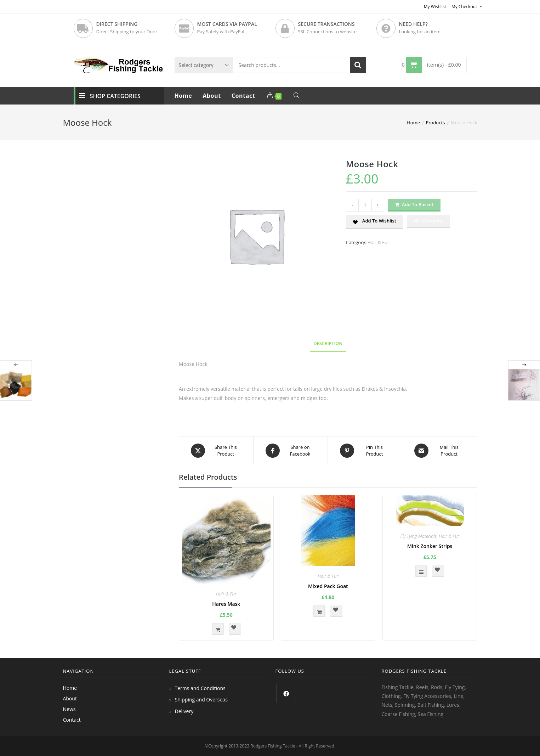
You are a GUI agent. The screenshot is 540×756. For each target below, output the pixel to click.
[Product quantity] (365, 205)
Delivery (184, 711)
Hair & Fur (379, 242)
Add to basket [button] (218, 629)
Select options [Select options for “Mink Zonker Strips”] (421, 571)
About (70, 698)
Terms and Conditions (200, 688)
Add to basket (418, 204)
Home (70, 688)
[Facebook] (286, 693)
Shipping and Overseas (201, 699)
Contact (72, 720)
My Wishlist (435, 7)
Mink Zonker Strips (430, 546)
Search (358, 65)
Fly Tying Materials (418, 536)
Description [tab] (328, 343)
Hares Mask (226, 604)
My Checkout (467, 7)
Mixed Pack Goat (328, 586)
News (69, 709)
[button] (375, 222)
